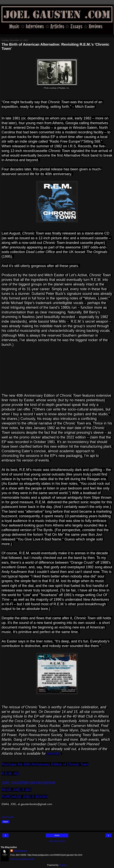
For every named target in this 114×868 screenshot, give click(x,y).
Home (57, 835)
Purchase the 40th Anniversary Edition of (45, 764)
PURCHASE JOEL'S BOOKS (25, 797)
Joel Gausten (20, 851)
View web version (57, 841)
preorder (53, 753)
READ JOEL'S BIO (17, 790)
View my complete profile (22, 859)
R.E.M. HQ (10, 774)
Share (5, 822)
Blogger (63, 865)
